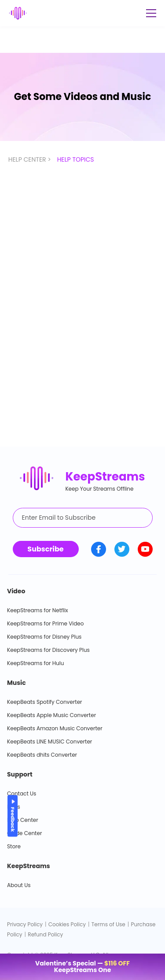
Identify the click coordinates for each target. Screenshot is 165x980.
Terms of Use (108, 924)
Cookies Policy (67, 924)
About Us (19, 885)
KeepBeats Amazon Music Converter (55, 728)
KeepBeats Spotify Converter (45, 702)
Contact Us (22, 793)
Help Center (23, 820)
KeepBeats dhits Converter (42, 755)
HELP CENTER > (31, 159)
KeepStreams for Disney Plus (44, 637)
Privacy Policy (25, 924)
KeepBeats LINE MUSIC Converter (49, 741)
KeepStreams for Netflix (38, 610)
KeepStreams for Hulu (35, 663)
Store (14, 846)
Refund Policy (45, 934)
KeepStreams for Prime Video (45, 623)
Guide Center (24, 833)
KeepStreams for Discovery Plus (48, 650)
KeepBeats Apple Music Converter (51, 715)
